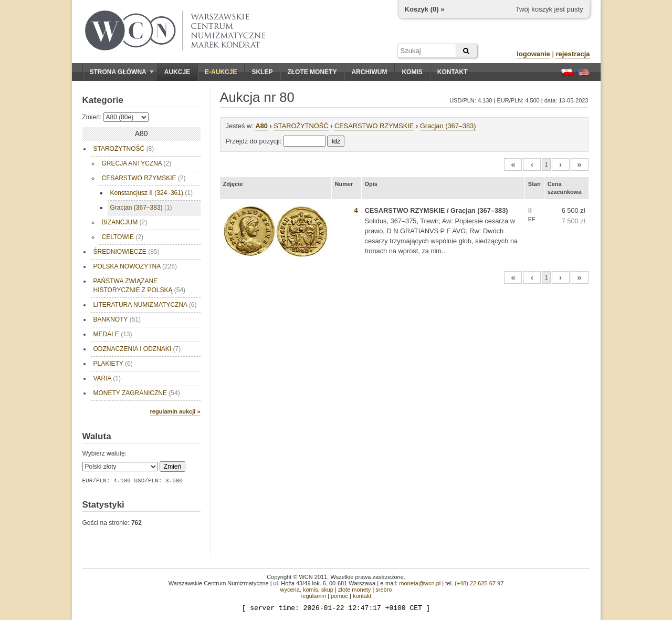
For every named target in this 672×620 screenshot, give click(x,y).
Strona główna (122, 72)
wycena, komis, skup (306, 590)
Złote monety (312, 72)
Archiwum (369, 72)
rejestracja (573, 54)
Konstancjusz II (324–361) (151, 193)
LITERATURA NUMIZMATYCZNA (145, 305)
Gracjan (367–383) (141, 208)
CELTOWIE (123, 237)
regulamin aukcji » (175, 411)
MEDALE (113, 334)
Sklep (262, 72)
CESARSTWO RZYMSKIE (144, 178)
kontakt (362, 596)
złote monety (354, 590)
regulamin (313, 596)
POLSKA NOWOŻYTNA (135, 266)
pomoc (339, 596)
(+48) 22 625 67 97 (479, 583)
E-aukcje (221, 72)
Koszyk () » (425, 9)
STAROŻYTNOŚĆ (124, 149)
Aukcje (177, 72)
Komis (412, 72)
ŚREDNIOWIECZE (127, 252)
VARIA (107, 378)
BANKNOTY (117, 319)
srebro (384, 590)
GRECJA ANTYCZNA (137, 163)
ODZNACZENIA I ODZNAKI (137, 349)
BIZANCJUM (125, 222)
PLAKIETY (113, 364)
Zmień (172, 467)
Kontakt (453, 72)
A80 (261, 126)
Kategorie (103, 100)
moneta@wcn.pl (420, 583)
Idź (336, 141)
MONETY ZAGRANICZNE (137, 393)
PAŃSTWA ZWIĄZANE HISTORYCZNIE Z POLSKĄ (140, 286)
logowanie (533, 54)
